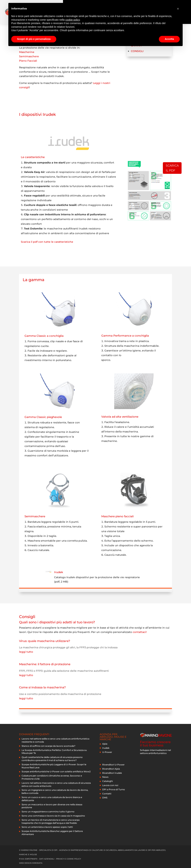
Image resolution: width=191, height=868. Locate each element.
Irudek (59, 572)
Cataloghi (107, 781)
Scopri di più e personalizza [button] (34, 39)
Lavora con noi (110, 785)
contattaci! (140, 632)
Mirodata (37, 863)
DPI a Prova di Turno (114, 789)
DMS (105, 798)
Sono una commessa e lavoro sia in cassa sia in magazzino (53, 816)
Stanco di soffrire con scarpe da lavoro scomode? (48, 746)
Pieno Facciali (28, 61)
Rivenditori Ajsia (111, 769)
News (105, 777)
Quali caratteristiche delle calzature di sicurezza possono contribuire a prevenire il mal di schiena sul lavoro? (52, 759)
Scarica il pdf (172, 168)
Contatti (107, 794)
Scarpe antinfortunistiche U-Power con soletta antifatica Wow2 (56, 771)
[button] (178, 9)
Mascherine (27, 52)
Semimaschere (29, 56)
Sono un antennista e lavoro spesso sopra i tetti (47, 827)
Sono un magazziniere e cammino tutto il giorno (48, 812)
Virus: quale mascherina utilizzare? (45, 641)
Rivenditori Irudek (112, 773)
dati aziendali (47, 859)
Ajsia (105, 744)
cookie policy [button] (73, 20)
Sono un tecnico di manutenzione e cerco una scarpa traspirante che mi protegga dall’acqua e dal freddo (51, 821)
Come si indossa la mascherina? (42, 687)
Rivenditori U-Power (113, 765)
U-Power (107, 752)
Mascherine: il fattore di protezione (45, 664)
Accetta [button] (169, 39)
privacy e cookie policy (69, 859)
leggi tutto (26, 652)
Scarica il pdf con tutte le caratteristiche (47, 242)
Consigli (137, 51)
